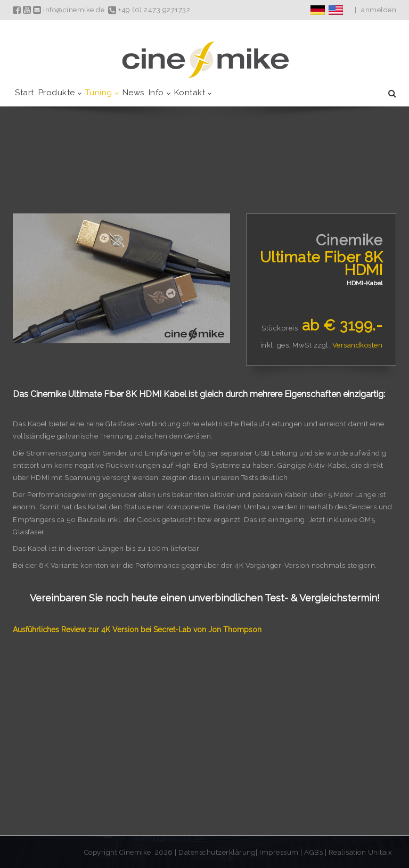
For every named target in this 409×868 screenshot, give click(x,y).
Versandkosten (358, 345)
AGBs (313, 852)
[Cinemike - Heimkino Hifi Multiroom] (204, 59)
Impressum (280, 852)
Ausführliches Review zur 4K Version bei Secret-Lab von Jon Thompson (137, 630)
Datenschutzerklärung (217, 852)
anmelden (379, 10)
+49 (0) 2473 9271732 (149, 10)
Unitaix (380, 852)
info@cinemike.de (69, 10)
